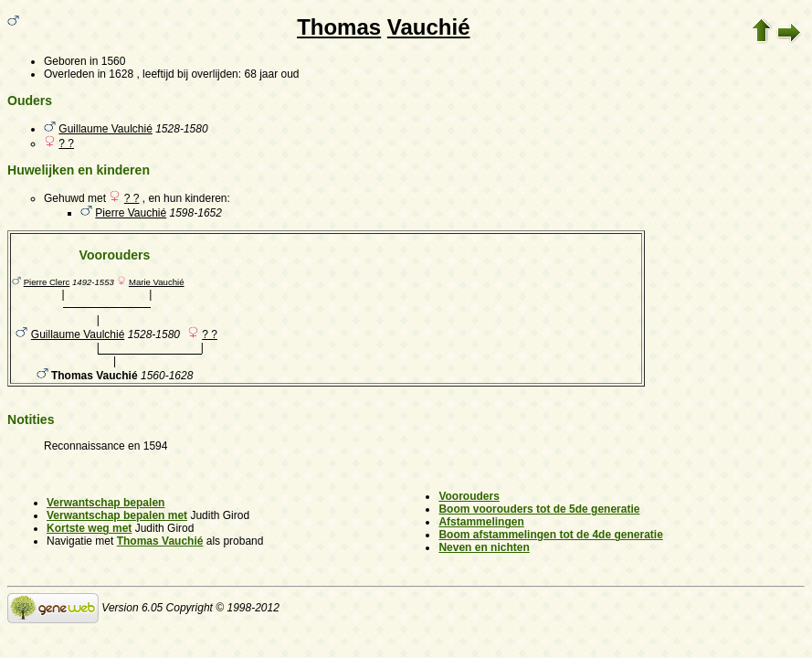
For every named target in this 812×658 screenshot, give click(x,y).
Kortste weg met (89, 528)
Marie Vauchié (157, 282)
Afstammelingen (481, 522)
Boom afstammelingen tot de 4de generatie (550, 535)
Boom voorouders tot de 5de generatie (539, 509)
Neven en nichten (484, 547)
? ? (66, 143)
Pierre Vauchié (131, 213)
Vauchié (429, 27)
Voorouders (469, 496)
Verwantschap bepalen (105, 503)
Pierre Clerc (47, 282)
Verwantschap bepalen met (117, 515)
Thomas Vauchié (160, 541)
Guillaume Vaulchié (105, 129)
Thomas (339, 27)
